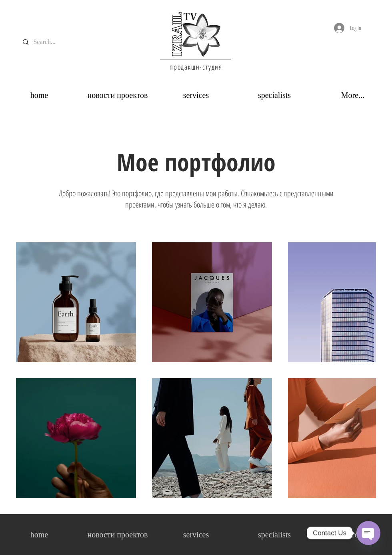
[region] (196, 34)
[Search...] (46, 42)
